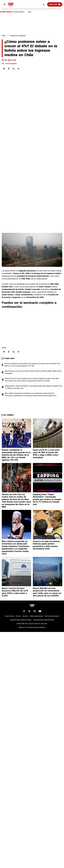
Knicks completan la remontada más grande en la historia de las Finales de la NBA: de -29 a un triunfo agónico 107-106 (32, 365)
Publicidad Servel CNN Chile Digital (21, 620)
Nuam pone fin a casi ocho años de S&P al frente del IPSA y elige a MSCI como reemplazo (33, 372)
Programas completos (18, 36)
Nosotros (25, 616)
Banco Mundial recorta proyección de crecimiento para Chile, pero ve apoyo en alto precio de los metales (47, 592)
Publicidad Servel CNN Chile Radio (44, 620)
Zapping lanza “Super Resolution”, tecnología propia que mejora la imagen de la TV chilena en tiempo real (33, 387)
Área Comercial (10, 616)
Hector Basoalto (11, 64)
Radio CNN (55, 4)
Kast (30, 12)
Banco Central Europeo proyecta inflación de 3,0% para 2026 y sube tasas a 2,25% (15, 592)
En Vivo (18, 616)
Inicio (4, 36)
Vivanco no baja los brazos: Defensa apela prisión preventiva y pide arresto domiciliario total (46, 545)
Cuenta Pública (19, 12)
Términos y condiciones (52, 616)
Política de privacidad (36, 616)
